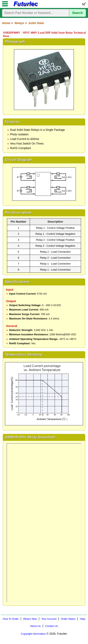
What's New (30, 619)
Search (78, 13)
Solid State (36, 23)
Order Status (68, 619)
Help (83, 619)
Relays (19, 23)
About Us (35, 626)
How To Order (11, 619)
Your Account (49, 619)
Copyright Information (33, 634)
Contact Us (51, 626)
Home (6, 23)
